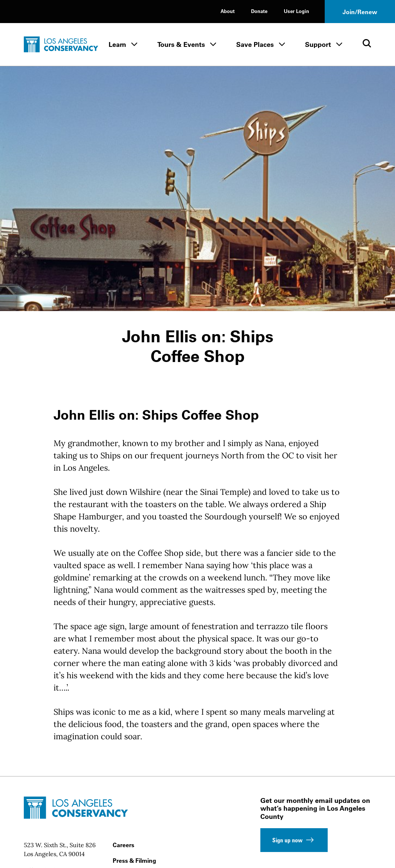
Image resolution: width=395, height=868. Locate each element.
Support (318, 44)
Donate (259, 11)
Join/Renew (360, 12)
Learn (117, 44)
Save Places (255, 44)
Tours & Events (181, 44)
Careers (123, 845)
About (228, 11)
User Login (296, 11)
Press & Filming (134, 861)
